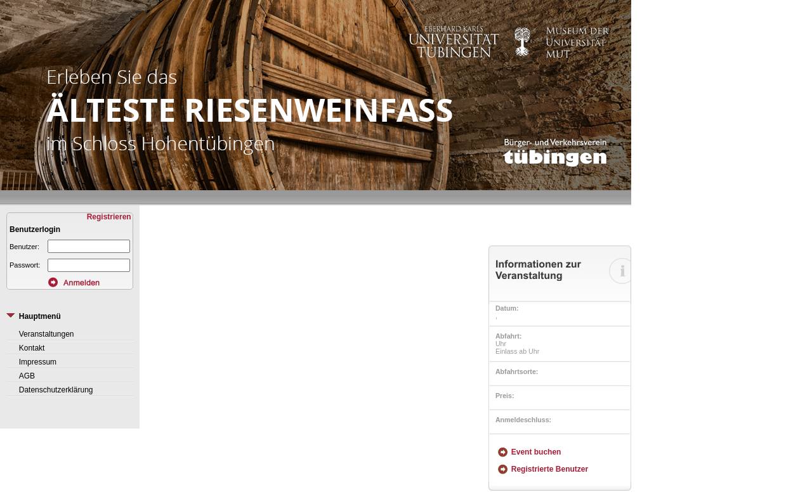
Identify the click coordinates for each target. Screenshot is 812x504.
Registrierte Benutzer (550, 469)
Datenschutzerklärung (56, 390)
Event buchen (536, 452)
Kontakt (32, 348)
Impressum (38, 362)
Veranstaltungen (47, 334)
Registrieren (110, 217)
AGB (27, 376)
